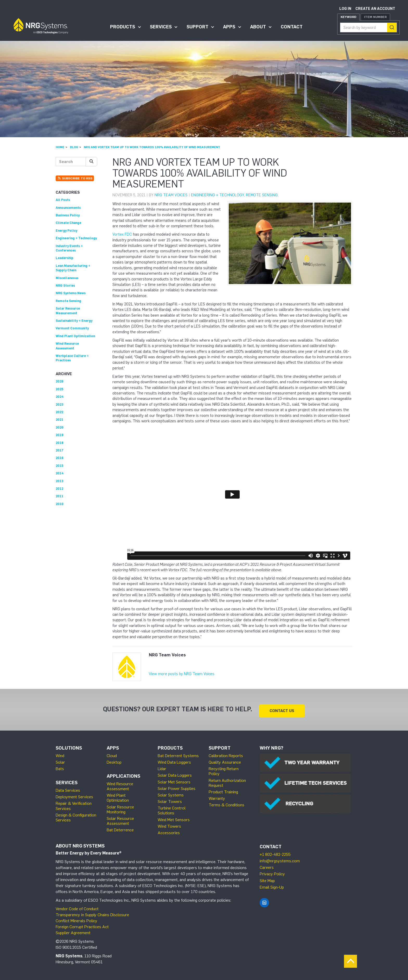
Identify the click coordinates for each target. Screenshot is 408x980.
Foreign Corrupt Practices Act (82, 924)
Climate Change (68, 223)
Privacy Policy (272, 872)
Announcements (68, 208)
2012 (59, 489)
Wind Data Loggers (174, 760)
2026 (60, 381)
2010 (60, 504)
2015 (59, 466)
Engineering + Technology (218, 195)
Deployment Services (74, 795)
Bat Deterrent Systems (178, 753)
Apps (229, 27)
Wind (60, 753)
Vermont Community (72, 328)
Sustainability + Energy (74, 321)
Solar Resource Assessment (120, 819)
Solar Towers (170, 799)
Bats (60, 767)
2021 (59, 420)
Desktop (114, 760)
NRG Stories (65, 285)
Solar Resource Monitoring (120, 807)
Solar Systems (171, 793)
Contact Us (282, 708)
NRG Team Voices (171, 195)
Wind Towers (169, 824)
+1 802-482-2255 (275, 852)
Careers (267, 865)
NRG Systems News (71, 293)
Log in (345, 9)
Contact (292, 27)
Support (197, 27)
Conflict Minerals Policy (76, 918)
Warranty (217, 796)
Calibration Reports (226, 753)
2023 (59, 404)
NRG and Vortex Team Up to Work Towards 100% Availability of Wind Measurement (152, 147)
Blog (74, 147)
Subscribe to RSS (75, 178)
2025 (59, 389)
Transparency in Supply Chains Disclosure (92, 913)
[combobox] (368, 27)
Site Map (267, 878)
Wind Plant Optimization (75, 336)
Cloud (112, 753)
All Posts (63, 200)
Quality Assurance (225, 760)
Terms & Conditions (227, 803)
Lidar (162, 767)
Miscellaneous (67, 278)
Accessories (169, 831)
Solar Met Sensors (174, 780)
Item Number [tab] (375, 17)
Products (123, 27)
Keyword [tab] (348, 17)
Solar (60, 760)
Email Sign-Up (272, 885)
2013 (59, 481)
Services (161, 27)
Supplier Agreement (73, 930)
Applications (123, 774)
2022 (59, 412)
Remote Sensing (262, 195)
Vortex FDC (122, 234)
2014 (60, 473)
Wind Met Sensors (174, 817)
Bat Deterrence (120, 828)
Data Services (68, 788)
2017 (60, 450)
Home (60, 147)
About (258, 27)
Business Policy (68, 215)
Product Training (223, 790)
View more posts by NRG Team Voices (182, 674)
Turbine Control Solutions (172, 808)
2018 (60, 443)
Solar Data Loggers (175, 773)
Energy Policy (66, 231)
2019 (60, 435)
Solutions (69, 746)
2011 (59, 496)
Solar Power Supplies (177, 786)
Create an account (375, 9)
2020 (60, 427)
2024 (60, 397)
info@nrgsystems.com (280, 859)
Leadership (65, 258)
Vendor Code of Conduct (77, 907)
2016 (60, 458)
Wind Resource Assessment (120, 784)
